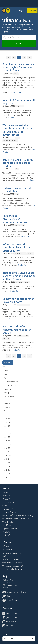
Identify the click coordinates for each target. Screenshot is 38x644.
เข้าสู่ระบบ (22, 11)
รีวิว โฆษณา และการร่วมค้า (13, 566)
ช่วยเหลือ (6, 496)
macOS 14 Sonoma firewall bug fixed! (19, 102)
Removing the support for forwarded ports (18, 300)
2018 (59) (7, 448)
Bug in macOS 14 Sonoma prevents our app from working (18, 163)
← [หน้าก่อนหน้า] (14, 57)
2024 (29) (7, 426)
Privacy (18, 225)
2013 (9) (7, 466)
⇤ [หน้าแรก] (9, 57)
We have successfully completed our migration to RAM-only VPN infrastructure (18, 130)
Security (30, 254)
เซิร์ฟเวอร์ (6, 499)
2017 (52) (7, 452)
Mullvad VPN (8, 509)
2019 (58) (7, 444)
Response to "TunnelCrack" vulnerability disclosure (17, 219)
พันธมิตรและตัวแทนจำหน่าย (13, 563)
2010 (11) (7, 477)
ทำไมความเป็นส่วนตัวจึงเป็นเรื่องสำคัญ (18, 515)
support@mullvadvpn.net (15, 592)
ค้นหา (19, 43)
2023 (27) (7, 430)
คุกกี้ (4, 556)
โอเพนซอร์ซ (7, 550)
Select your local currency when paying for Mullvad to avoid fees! (18, 67)
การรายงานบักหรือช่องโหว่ (13, 569)
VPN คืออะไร (8, 522)
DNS (5, 411)
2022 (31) (7, 433)
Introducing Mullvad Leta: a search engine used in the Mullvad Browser (19, 276)
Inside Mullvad (9, 389)
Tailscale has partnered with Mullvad (17, 190)
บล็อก (5, 506)
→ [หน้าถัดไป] (24, 57)
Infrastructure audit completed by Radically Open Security (17, 247)
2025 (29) (7, 422)
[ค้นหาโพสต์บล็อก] (19, 37)
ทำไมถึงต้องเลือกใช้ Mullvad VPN (16, 519)
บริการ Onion (10, 600)
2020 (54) (7, 441)
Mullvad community (11, 382)
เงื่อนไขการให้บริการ (11, 559)
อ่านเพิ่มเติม (17, 92)
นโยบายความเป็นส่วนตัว (12, 553)
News (16, 74)
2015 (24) (7, 459)
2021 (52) (7, 437)
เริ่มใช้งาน (33, 11)
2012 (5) (7, 470)
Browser (7, 404)
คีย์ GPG (8, 596)
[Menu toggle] (8, 11)
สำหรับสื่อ (6, 532)
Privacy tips (8, 393)
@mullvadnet (10, 614)
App (22, 106)
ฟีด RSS (8, 363)
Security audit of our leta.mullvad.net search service (17, 330)
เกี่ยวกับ (5, 492)
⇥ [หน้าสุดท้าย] (29, 57)
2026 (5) (7, 419)
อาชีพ (6, 535)
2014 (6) (7, 463)
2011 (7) (7, 474)
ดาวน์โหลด (7, 525)
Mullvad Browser (10, 512)
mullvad (8, 626)
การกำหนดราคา (9, 502)
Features (19, 282)
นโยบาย (6, 546)
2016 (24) (7, 455)
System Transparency (10, 140)
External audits (20, 254)
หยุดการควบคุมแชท (10, 529)
